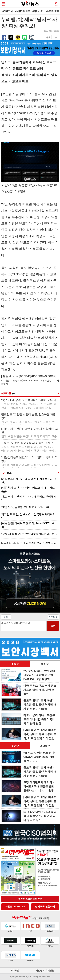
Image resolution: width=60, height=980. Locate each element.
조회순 (15, 664)
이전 (6, 617)
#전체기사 (7, 11)
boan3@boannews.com (37, 376)
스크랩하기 (53, 617)
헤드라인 (9, 393)
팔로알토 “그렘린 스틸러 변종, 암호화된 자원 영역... (29, 419)
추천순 (15, 746)
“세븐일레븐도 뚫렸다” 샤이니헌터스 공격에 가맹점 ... (30, 462)
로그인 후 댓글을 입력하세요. (24, 626)
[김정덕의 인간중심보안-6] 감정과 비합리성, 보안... (30, 433)
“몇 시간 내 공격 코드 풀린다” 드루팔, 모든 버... (30, 404)
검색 (56, 4)
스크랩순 (45, 746)
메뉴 (4, 4)
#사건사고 (38, 11)
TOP (6, 473)
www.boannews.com (33, 380)
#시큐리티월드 (22, 11)
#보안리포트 (52, 11)
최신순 (45, 664)
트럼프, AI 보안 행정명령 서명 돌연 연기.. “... (29, 447)
